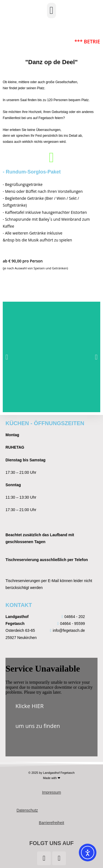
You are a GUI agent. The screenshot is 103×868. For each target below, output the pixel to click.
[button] (51, 10)
